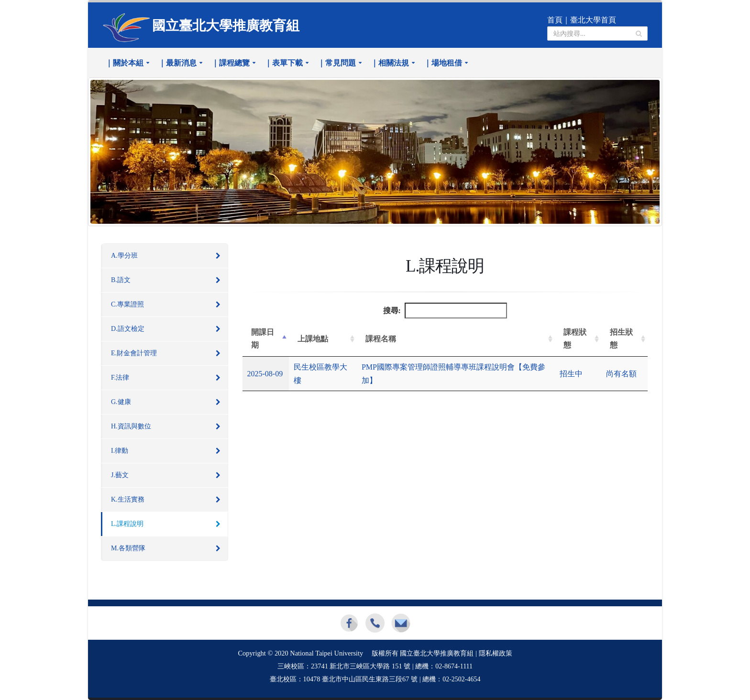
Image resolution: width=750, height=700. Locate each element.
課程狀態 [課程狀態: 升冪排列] (575, 339)
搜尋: (445, 311)
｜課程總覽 (231, 63)
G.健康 (121, 402)
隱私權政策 (496, 653)
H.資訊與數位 (131, 426)
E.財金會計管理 (134, 353)
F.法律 (120, 377)
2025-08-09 (265, 374)
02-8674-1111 (454, 666)
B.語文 (121, 280)
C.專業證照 (127, 304)
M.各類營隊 (128, 548)
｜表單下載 (284, 63)
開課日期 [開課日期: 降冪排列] (263, 339)
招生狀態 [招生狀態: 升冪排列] (621, 339)
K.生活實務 (128, 499)
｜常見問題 (337, 63)
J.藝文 (120, 475)
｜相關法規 (390, 63)
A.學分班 (124, 256)
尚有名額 (621, 374)
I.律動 (120, 451)
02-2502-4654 (461, 679)
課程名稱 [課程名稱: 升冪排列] (381, 339)
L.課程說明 (127, 524)
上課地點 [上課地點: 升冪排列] (313, 339)
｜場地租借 (443, 63)
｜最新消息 (177, 63)
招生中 (571, 374)
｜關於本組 (124, 63)
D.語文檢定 (128, 329)
